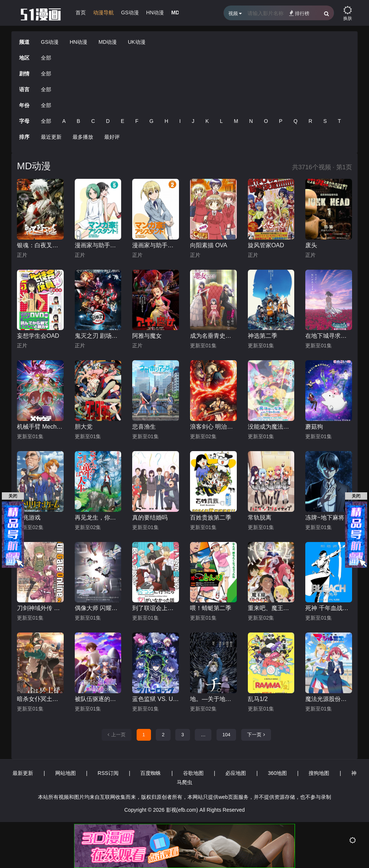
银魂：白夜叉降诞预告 (40, 245)
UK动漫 (136, 42)
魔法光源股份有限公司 (329, 699)
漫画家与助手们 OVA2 (156, 245)
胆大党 (84, 427)
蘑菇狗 (314, 427)
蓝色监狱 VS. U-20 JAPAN (156, 699)
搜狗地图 (319, 773)
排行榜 (299, 13)
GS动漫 (130, 13)
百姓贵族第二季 (211, 518)
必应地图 (236, 773)
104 (226, 735)
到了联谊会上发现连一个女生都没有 (156, 608)
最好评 (112, 137)
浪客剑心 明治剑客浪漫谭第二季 (213, 427)
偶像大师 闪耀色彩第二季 (98, 608)
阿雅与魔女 (147, 336)
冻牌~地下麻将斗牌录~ (329, 518)
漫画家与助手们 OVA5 (98, 245)
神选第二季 (263, 336)
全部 (46, 58)
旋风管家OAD (266, 245)
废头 (311, 245)
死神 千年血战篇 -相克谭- (329, 608)
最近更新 (51, 137)
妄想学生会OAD (38, 336)
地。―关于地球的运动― (213, 699)
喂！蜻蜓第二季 (211, 608)
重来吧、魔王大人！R (271, 608)
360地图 (277, 773)
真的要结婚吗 (150, 518)
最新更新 (23, 773)
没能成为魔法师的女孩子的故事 (271, 427)
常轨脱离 (260, 518)
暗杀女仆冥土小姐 (40, 699)
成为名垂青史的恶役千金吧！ (213, 336)
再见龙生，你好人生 (98, 518)
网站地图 (66, 773)
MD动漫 (108, 42)
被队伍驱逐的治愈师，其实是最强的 (98, 699)
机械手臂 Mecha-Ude (40, 427)
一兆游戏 (29, 518)
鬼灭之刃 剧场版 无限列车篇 (98, 336)
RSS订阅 (108, 773)
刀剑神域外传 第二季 (40, 608)
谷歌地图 (193, 773)
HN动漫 (155, 13)
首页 (81, 13)
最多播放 (83, 137)
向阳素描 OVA (209, 245)
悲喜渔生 (144, 427)
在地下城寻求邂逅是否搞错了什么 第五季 (329, 336)
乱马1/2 (258, 699)
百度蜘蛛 (151, 773)
